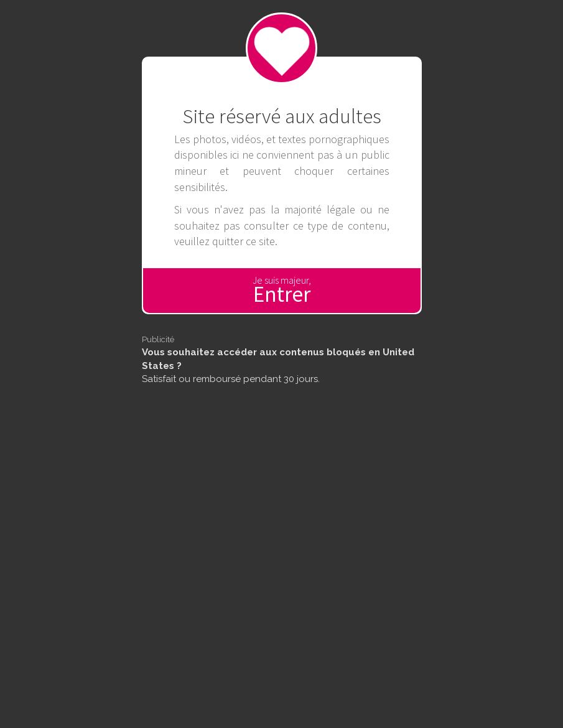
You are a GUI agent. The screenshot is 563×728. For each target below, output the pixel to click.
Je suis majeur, (282, 291)
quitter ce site (244, 241)
